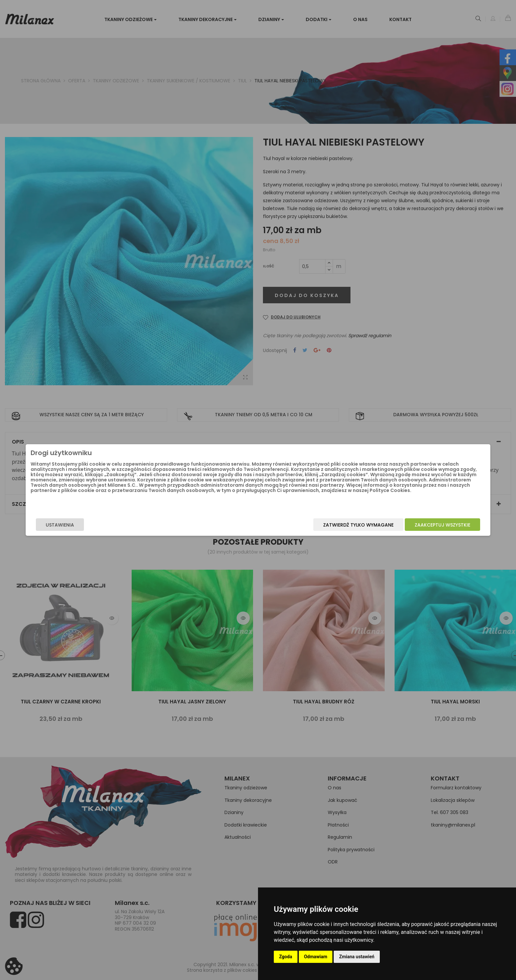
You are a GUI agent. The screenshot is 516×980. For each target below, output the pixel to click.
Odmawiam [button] (316, 957)
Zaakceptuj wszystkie (371, 528)
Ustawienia (132, 528)
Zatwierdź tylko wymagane (287, 528)
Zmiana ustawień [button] (357, 957)
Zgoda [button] (286, 957)
